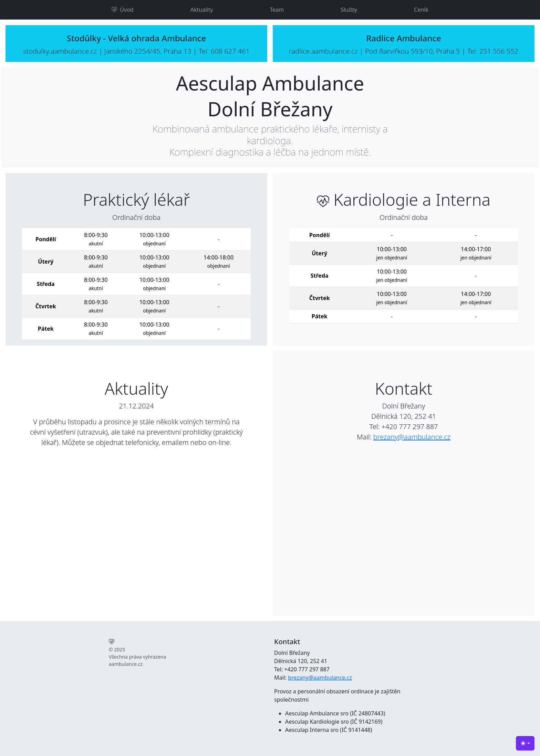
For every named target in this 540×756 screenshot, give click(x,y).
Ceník (421, 10)
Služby (349, 10)
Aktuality (202, 10)
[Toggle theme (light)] (525, 743)
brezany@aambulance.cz (412, 437)
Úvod (123, 10)
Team (277, 10)
